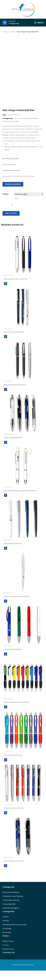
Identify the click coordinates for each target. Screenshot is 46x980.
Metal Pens (34, 125)
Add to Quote (11, 220)
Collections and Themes (13, 903)
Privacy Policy (8, 956)
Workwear (7, 939)
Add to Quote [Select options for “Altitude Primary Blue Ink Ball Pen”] (6, 608)
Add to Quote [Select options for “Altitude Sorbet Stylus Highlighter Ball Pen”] (6, 502)
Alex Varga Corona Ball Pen (39, 119)
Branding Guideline (13, 191)
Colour (6, 201)
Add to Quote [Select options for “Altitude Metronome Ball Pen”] (6, 396)
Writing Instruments (11, 128)
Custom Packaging (11, 915)
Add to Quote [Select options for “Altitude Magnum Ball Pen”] (6, 873)
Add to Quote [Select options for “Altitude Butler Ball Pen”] (6, 555)
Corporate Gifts (21, 125)
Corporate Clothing (11, 907)
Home (5, 32)
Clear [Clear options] (17, 205)
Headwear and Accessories (14, 932)
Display (6, 924)
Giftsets (6, 928)
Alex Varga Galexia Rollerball (42, 119)
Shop (13, 32)
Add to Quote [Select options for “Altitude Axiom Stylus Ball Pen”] (6, 291)
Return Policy (8, 948)
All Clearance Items (11, 899)
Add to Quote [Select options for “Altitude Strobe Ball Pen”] (6, 767)
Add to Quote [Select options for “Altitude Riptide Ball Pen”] (6, 449)
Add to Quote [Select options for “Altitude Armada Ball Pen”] (6, 820)
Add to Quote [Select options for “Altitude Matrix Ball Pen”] (6, 661)
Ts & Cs (6, 952)
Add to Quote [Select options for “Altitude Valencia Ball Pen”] (6, 344)
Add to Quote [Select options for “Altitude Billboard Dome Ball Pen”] (6, 714)
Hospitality (7, 935)
